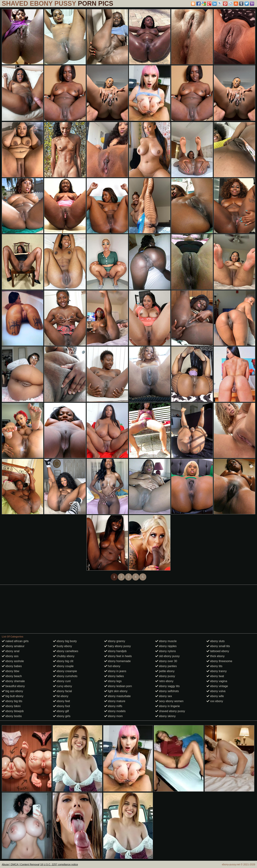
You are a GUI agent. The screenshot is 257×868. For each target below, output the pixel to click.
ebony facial (62, 691)
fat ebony (61, 696)
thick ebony (216, 656)
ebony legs (113, 681)
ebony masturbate (118, 696)
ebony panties (166, 666)
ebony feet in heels (118, 656)
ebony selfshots (167, 691)
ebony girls (62, 716)
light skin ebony (116, 691)
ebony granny (115, 641)
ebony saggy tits (167, 686)
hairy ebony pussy (118, 646)
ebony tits (214, 666)
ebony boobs (12, 716)
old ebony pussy (167, 656)
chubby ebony (64, 656)
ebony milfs (113, 706)
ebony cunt (62, 681)
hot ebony (112, 666)
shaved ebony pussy (170, 711)
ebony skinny (165, 716)
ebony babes (12, 666)
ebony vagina (217, 681)
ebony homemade (118, 661)
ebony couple (63, 666)
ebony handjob (115, 651)
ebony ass (10, 656)
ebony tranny (217, 671)
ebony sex (164, 696)
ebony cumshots (65, 676)
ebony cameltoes (66, 651)
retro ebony (164, 681)
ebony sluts (216, 641)
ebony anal (11, 651)
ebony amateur (13, 646)
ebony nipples (166, 646)
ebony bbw (11, 671)
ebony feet (61, 701)
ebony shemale (13, 681)
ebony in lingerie (167, 706)
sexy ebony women (169, 701)
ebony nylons (166, 651)
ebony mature (115, 701)
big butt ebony (13, 696)
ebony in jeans (115, 671)
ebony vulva (216, 691)
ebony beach (12, 676)
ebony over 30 (166, 661)
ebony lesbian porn (118, 686)
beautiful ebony (13, 686)
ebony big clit (63, 661)
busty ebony (63, 646)
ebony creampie (65, 671)
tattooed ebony (218, 651)
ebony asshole (13, 661)
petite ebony (165, 671)
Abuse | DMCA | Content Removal (21, 864)
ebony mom (114, 716)
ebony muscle (166, 641)
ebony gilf (61, 711)
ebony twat (215, 676)
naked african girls (15, 641)
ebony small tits (218, 646)
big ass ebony (12, 691)
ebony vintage (217, 686)
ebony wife (215, 696)
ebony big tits (12, 701)
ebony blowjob (13, 711)
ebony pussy (165, 676)
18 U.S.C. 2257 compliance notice (59, 864)
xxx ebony (215, 701)
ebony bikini (11, 706)
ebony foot (61, 706)
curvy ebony (63, 686)
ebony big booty (65, 641)
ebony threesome (219, 661)
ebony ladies (114, 676)
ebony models (115, 711)
